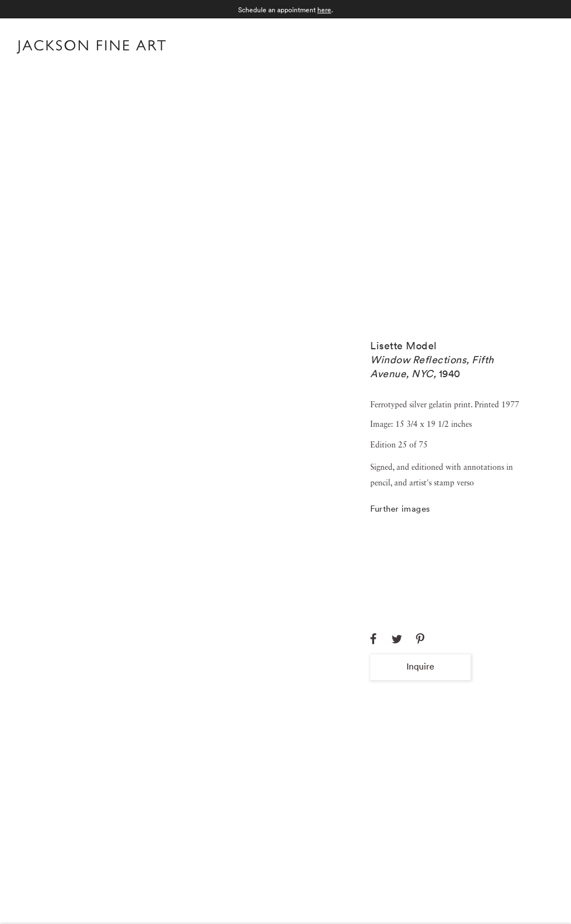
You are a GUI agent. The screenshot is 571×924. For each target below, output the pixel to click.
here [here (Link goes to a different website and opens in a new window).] (324, 10)
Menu (543, 45)
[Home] (91, 49)
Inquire (420, 666)
